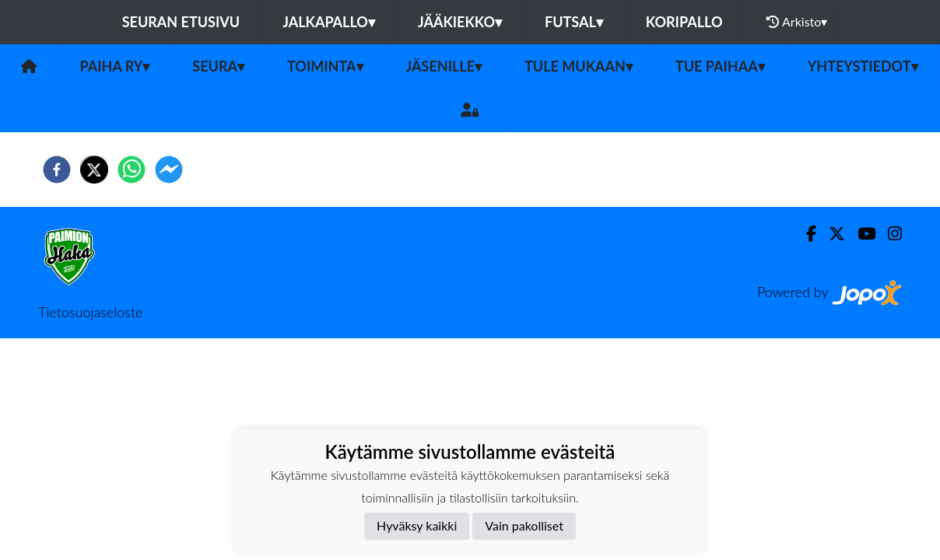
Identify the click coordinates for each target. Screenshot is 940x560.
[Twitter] (831, 234)
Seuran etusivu (181, 22)
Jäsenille (444, 66)
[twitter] (94, 170)
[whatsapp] (132, 170)
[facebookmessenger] (169, 170)
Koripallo (684, 22)
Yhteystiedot (863, 66)
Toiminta (325, 66)
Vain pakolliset (524, 525)
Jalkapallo (329, 22)
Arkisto (797, 22)
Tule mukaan (579, 66)
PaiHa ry (114, 66)
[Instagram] (889, 234)
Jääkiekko (460, 22)
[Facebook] (805, 234)
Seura (218, 66)
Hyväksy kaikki (417, 525)
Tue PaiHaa (720, 66)
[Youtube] (860, 234)
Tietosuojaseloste (90, 312)
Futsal (574, 22)
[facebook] (57, 170)
